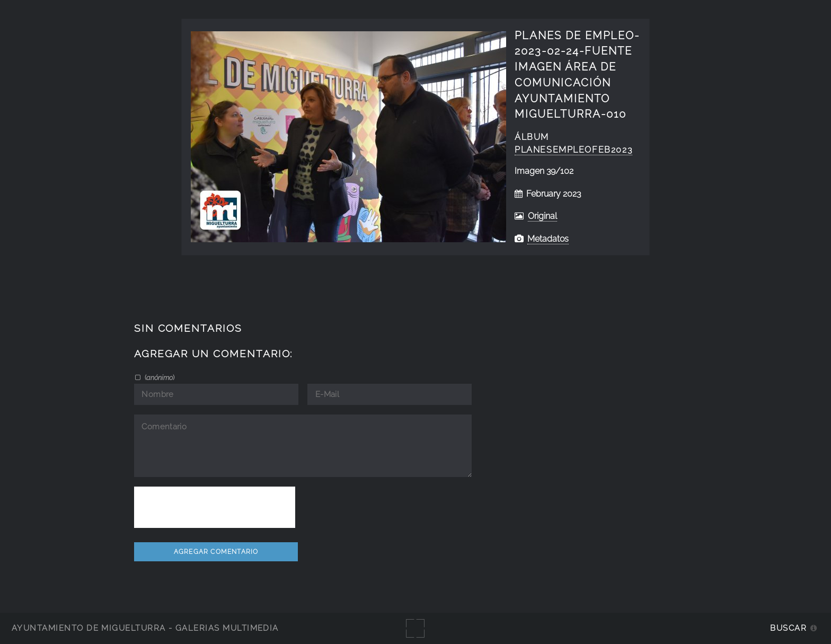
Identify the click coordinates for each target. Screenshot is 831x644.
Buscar (788, 628)
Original (542, 216)
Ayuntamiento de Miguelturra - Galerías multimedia (145, 628)
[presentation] (215, 507)
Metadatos (548, 239)
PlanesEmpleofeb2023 (573, 150)
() (159, 377)
